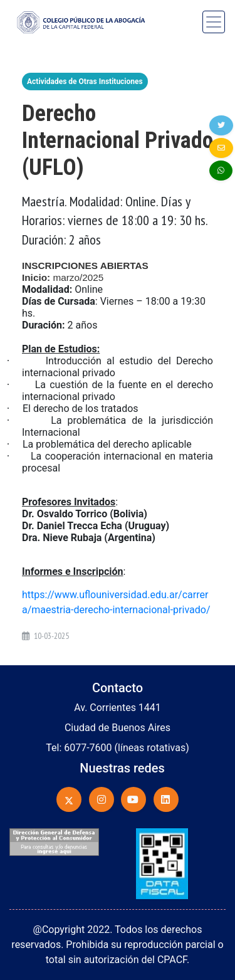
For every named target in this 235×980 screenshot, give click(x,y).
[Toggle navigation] (214, 22)
